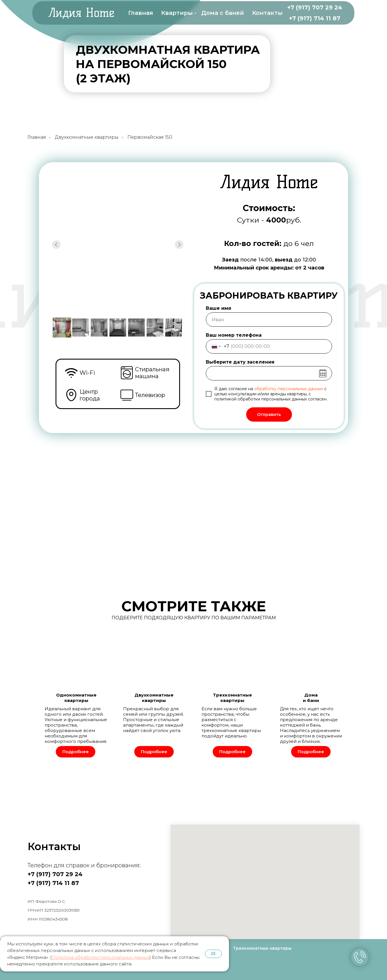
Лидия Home (81, 13)
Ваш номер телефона (234, 335)
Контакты (267, 13)
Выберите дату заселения (240, 362)
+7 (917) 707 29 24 (315, 7)
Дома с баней (223, 13)
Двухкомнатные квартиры (87, 137)
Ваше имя (219, 308)
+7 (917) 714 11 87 (315, 18)
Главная (141, 13)
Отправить (269, 414)
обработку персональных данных (289, 389)
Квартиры (177, 13)
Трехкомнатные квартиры (262, 948)
